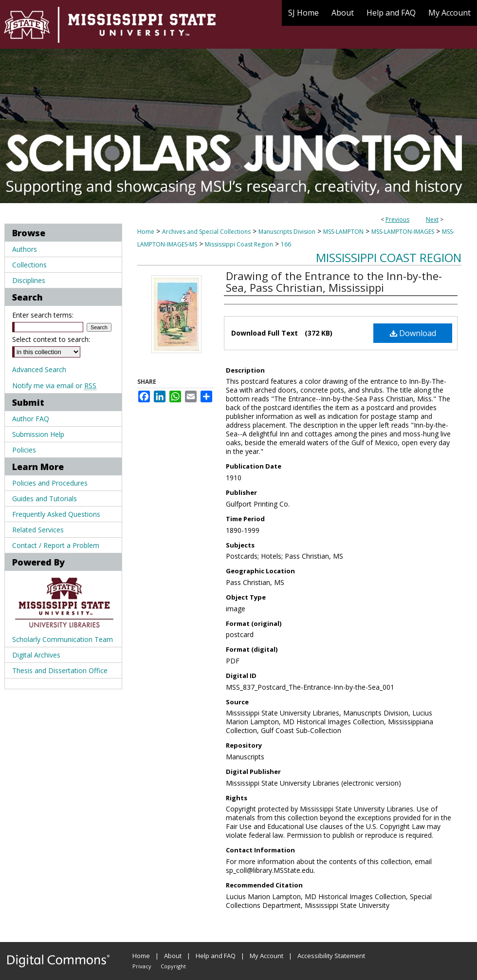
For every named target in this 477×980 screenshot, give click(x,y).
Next (432, 219)
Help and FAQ (216, 956)
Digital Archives (36, 655)
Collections (29, 265)
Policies (24, 450)
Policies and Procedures (50, 483)
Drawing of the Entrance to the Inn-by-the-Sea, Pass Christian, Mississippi (334, 282)
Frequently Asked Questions (56, 514)
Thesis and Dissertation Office (60, 670)
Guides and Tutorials (45, 499)
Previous (397, 219)
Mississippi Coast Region (239, 244)
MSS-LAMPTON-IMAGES (403, 232)
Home (146, 232)
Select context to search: (51, 339)
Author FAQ (31, 419)
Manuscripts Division (287, 232)
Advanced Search (39, 369)
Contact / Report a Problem (56, 545)
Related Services (38, 530)
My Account (266, 956)
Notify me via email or (54, 386)
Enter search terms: (43, 315)
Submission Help (38, 434)
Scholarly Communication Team (63, 639)
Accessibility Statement (331, 956)
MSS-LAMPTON (343, 232)
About (173, 956)
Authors (25, 249)
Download (413, 333)
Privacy (142, 966)
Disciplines (29, 280)
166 (286, 244)
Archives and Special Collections (206, 232)
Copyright (173, 966)
